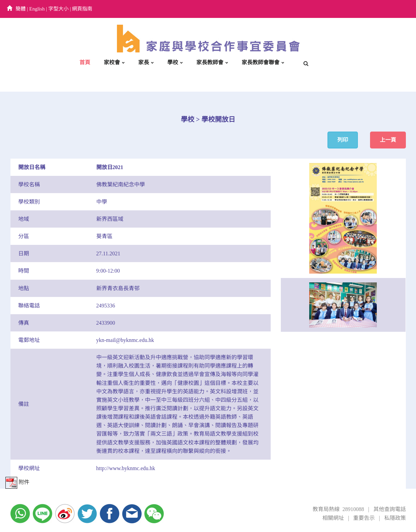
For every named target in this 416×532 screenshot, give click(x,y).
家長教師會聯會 (261, 62)
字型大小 (58, 9)
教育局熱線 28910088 (338, 509)
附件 (17, 482)
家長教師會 (210, 62)
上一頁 (388, 140)
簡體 (21, 9)
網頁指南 (82, 9)
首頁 (85, 62)
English (37, 9)
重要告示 (364, 518)
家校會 (112, 62)
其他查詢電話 (390, 509)
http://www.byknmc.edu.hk (126, 468)
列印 (343, 140)
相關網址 (333, 518)
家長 (144, 62)
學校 (173, 62)
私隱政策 (395, 518)
